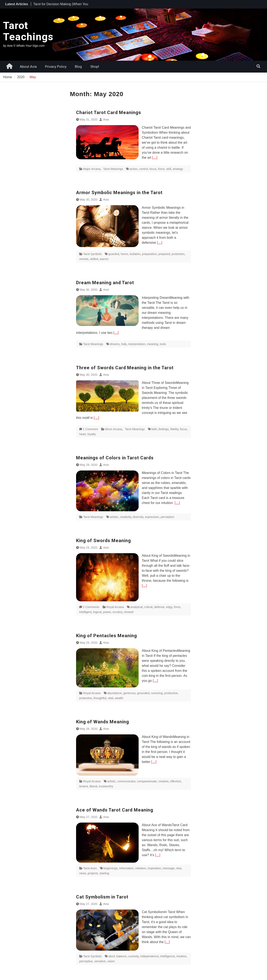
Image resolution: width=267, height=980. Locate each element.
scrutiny (117, 612)
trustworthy (106, 786)
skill (169, 169)
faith (154, 429)
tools (163, 344)
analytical (137, 607)
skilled (94, 259)
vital (111, 698)
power (107, 612)
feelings (164, 429)
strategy (178, 169)
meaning (153, 344)
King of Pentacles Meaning (107, 636)
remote (84, 259)
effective (175, 781)
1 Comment (90, 429)
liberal (93, 786)
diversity (138, 517)
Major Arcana (92, 169)
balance (121, 956)
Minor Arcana (114, 429)
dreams (115, 344)
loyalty (92, 434)
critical (148, 607)
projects (93, 873)
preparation (149, 254)
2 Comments (91, 607)
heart (83, 434)
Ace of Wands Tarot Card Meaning (115, 810)
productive (171, 693)
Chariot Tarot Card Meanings (109, 112)
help (124, 344)
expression (152, 517)
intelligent (85, 612)
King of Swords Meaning (103, 541)
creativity (125, 517)
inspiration (154, 868)
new (179, 868)
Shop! (95, 67)
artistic (114, 517)
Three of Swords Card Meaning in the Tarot (125, 368)
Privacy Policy (56, 67)
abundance (115, 693)
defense (159, 607)
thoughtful (100, 698)
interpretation (137, 344)
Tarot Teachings (28, 31)
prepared (164, 254)
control (143, 169)
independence (149, 956)
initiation (141, 868)
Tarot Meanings (113, 169)
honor (124, 254)
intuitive (181, 956)
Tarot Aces (90, 868)
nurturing (157, 693)
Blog (78, 67)
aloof (112, 956)
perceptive (86, 961)
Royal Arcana (115, 607)
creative (164, 781)
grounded (143, 693)
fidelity (174, 429)
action (133, 169)
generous (129, 693)
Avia (106, 119)
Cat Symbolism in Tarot (102, 897)
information (126, 868)
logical (97, 612)
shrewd (129, 612)
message (169, 868)
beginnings (111, 868)
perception (167, 517)
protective (86, 698)
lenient (83, 786)
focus (153, 169)
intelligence (168, 956)
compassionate (147, 781)
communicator (126, 781)
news (83, 873)
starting (104, 873)
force (161, 169)
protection (178, 254)
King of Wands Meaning (103, 722)
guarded (114, 254)
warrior (104, 259)
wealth (119, 698)
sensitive (100, 961)
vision (111, 961)
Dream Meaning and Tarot (105, 283)
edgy (169, 607)
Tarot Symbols (92, 254)
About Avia (28, 67)
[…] (155, 158)
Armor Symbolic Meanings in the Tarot (119, 193)
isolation (135, 254)
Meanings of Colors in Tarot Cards (115, 458)
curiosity (133, 956)
